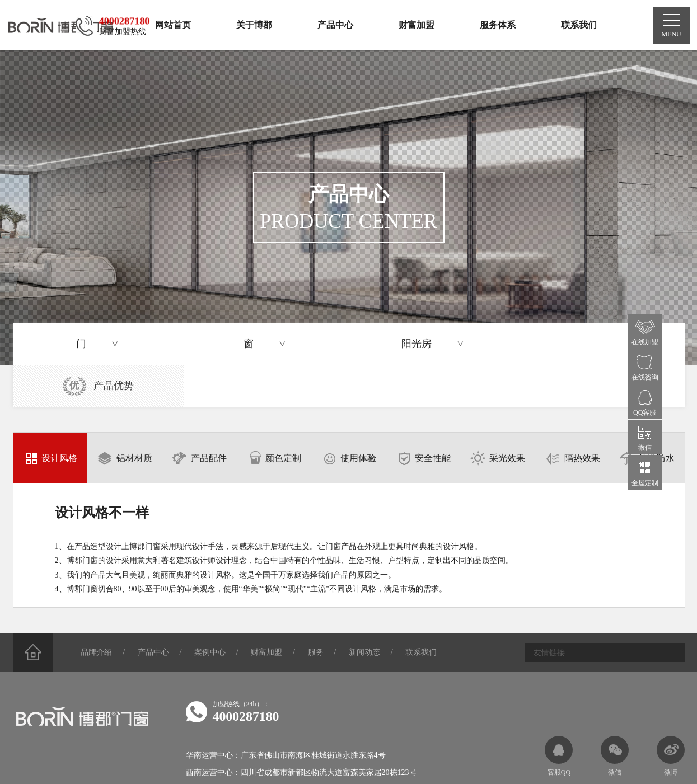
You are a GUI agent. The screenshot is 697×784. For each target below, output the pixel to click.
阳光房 (441, 344)
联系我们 (424, 611)
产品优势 (600, 345)
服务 (318, 611)
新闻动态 (367, 611)
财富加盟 (269, 611)
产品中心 (155, 611)
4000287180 (246, 675)
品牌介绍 (97, 611)
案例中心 (212, 611)
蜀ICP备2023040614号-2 (321, 759)
